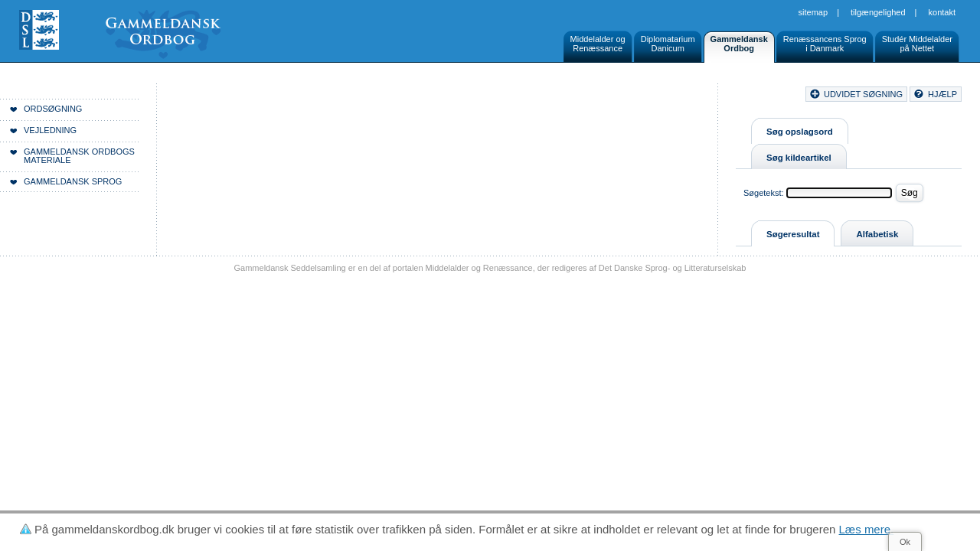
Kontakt (942, 12)
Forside (235, 96)
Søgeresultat (793, 234)
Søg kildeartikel (799, 158)
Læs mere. (867, 529)
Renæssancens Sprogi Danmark (825, 44)
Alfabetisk (877, 234)
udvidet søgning (863, 94)
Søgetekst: (764, 193)
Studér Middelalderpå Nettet (917, 44)
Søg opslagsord (800, 132)
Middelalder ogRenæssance (598, 44)
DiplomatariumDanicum (668, 44)
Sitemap (813, 12)
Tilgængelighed (878, 12)
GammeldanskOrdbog (739, 44)
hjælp (942, 94)
